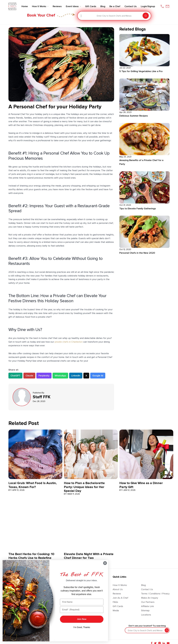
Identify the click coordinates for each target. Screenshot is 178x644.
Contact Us (147, 589)
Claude (29, 376)
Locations (146, 615)
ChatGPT (15, 376)
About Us (118, 589)
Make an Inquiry (150, 598)
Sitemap (145, 610)
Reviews (117, 594)
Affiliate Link (147, 606)
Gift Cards (118, 606)
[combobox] (81, 16)
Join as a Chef (120, 598)
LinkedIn (76, 376)
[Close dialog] (105, 563)
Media (116, 610)
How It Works (120, 585)
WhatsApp (60, 376)
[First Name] (82, 602)
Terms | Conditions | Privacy (155, 594)
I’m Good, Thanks (82, 627)
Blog (143, 585)
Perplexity (44, 376)
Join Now (82, 619)
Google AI (98, 376)
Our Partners (148, 602)
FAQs (115, 602)
